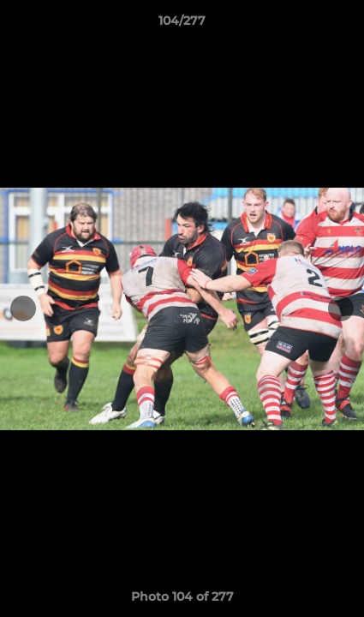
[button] (343, 25)
